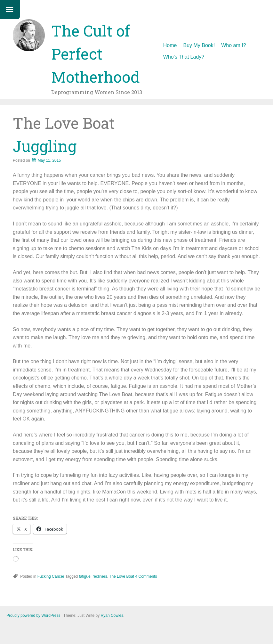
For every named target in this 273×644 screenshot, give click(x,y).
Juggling (45, 146)
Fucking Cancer (51, 576)
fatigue (85, 576)
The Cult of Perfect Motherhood (96, 54)
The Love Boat (122, 576)
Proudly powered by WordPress (33, 615)
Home (170, 45)
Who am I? (233, 45)
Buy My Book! (199, 45)
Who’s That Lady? (184, 57)
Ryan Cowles (112, 615)
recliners (100, 576)
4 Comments (146, 576)
